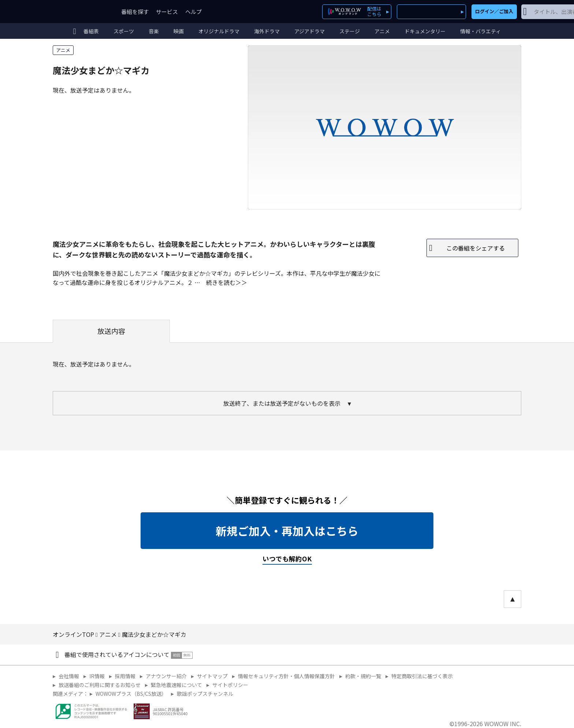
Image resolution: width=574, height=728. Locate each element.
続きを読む (221, 282)
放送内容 (111, 331)
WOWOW (79, 12)
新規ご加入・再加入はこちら (287, 531)
